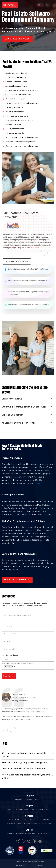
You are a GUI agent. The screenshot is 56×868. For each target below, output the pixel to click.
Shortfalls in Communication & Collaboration (24, 407)
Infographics (40, 809)
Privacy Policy (21, 865)
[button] (28, 399)
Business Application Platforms (19, 823)
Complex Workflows (12, 399)
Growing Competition (12, 415)
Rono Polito (18, 694)
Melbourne (20, 834)
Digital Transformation (42, 820)
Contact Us (39, 799)
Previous (43, 253)
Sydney (28, 834)
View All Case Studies (17, 261)
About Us (19, 799)
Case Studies (29, 809)
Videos (49, 809)
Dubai (34, 834)
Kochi (40, 834)
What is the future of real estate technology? (24, 769)
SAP (50, 823)
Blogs (9, 809)
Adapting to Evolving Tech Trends (19, 423)
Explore (37, 483)
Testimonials (28, 799)
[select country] (40, 5)
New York (11, 834)
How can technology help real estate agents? (24, 763)
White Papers (18, 809)
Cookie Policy (37, 865)
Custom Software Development (20, 820)
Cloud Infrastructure (39, 823)
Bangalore (47, 834)
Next (50, 253)
